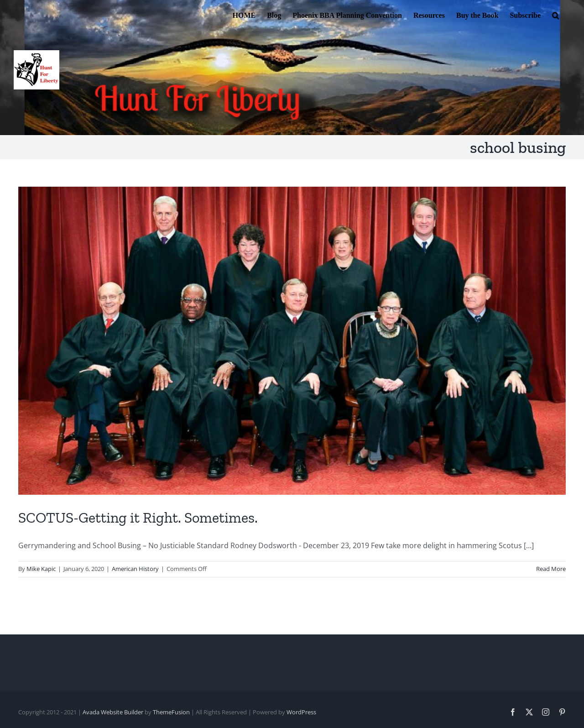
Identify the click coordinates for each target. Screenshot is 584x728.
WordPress (301, 712)
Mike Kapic (41, 569)
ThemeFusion (171, 712)
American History (135, 569)
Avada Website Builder (113, 712)
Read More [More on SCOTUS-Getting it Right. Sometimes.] (551, 569)
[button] (555, 15)
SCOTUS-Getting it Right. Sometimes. (138, 518)
